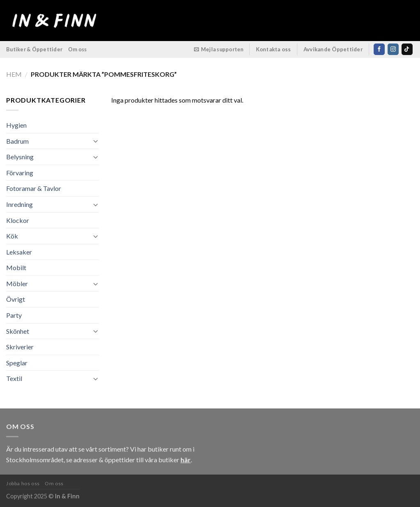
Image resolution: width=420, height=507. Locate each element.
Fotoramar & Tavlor (34, 188)
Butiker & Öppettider (34, 49)
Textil (14, 378)
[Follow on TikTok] (407, 49)
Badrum (17, 141)
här (186, 460)
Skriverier (20, 347)
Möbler (17, 283)
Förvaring (20, 173)
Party (14, 315)
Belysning (20, 157)
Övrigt (16, 299)
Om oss (78, 49)
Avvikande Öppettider (333, 49)
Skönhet (18, 331)
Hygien (16, 125)
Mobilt (16, 267)
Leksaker (19, 252)
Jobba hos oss (23, 483)
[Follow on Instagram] (393, 49)
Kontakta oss (274, 49)
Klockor (18, 220)
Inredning (19, 204)
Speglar (17, 363)
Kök (12, 236)
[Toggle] (96, 141)
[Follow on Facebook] (379, 49)
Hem (14, 74)
